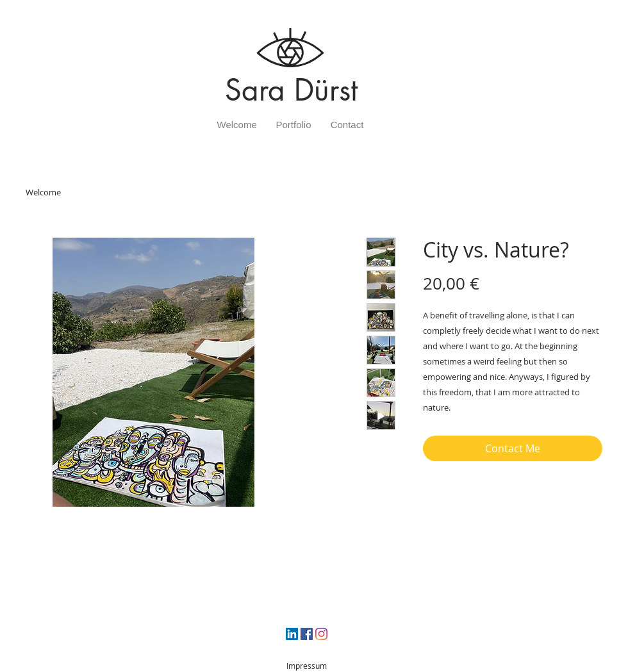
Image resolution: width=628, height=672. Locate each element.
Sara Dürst (291, 90)
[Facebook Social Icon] (307, 634)
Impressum (307, 666)
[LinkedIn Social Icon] (292, 634)
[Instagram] (321, 634)
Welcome (43, 192)
